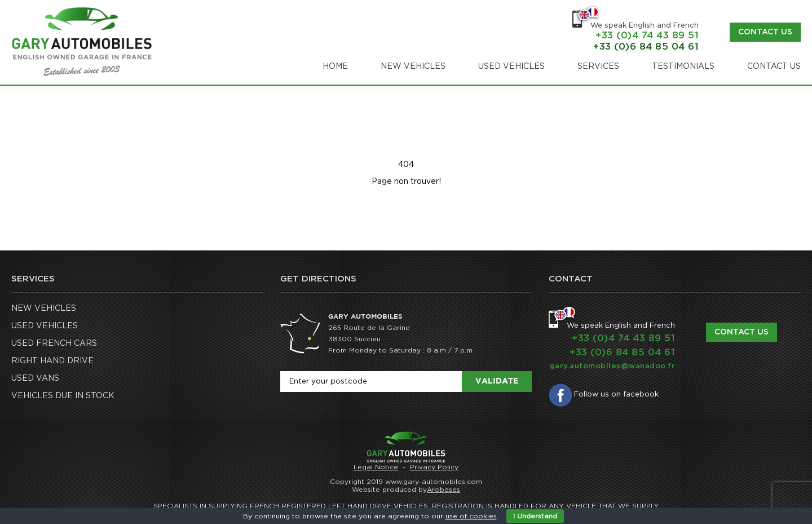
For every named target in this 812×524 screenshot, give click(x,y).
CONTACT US (774, 67)
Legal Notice (376, 467)
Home (335, 67)
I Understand (535, 516)
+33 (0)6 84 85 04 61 (646, 47)
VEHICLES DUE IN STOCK (63, 396)
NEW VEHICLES (413, 67)
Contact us (765, 32)
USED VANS (35, 378)
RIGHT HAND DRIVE (52, 361)
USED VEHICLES (511, 67)
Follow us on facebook (616, 395)
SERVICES (598, 67)
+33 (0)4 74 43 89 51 (647, 35)
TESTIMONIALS (683, 67)
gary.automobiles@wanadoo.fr (613, 366)
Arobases (443, 490)
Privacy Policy (434, 467)
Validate (497, 381)
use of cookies (471, 516)
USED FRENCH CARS (54, 344)
